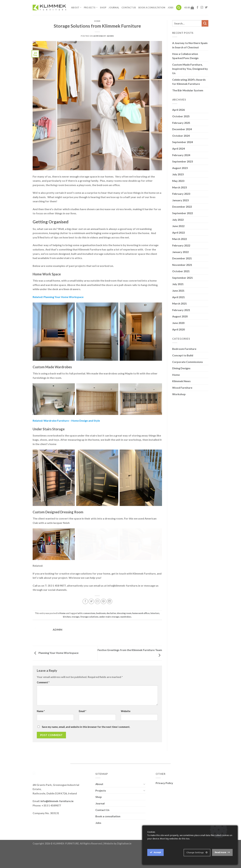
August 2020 (180, 316)
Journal (114, 8)
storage (75, 627)
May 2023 (178, 181)
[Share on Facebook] (85, 612)
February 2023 (181, 194)
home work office (141, 624)
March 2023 (179, 187)
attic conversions (87, 624)
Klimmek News (181, 381)
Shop (103, 8)
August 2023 (180, 168)
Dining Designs (181, 368)
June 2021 (178, 291)
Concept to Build (183, 355)
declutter (111, 624)
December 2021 (182, 258)
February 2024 (181, 155)
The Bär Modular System (188, 90)
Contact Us (129, 8)
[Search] (179, 8)
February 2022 (181, 245)
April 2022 (178, 232)
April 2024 (178, 148)
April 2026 (178, 110)
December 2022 (182, 207)
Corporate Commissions (188, 362)
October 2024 (181, 136)
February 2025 (181, 123)
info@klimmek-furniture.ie (57, 852)
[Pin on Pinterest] (104, 612)
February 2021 (181, 310)
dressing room (124, 624)
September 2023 (183, 161)
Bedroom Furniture (184, 349)
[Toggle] (144, 795)
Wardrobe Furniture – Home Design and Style (72, 421)
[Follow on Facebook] (197, 8)
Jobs (171, 8)
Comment (43, 693)
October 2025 (181, 116)
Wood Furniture (182, 388)
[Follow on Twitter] (206, 8)
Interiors (155, 624)
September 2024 (183, 142)
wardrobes (126, 627)
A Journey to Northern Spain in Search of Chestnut (190, 45)
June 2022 (178, 226)
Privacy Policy (164, 793)
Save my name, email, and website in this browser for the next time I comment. (86, 737)
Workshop (179, 394)
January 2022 (180, 252)
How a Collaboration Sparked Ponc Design (185, 56)
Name (41, 722)
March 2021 (179, 303)
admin (110, 36)
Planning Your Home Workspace (64, 297)
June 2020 (178, 323)
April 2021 (178, 297)
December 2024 (182, 129)
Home (97, 21)
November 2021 (182, 265)
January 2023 (180, 200)
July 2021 (178, 284)
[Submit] (205, 23)
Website (126, 722)
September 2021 (183, 278)
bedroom (101, 624)
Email (83, 722)
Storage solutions (89, 627)
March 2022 (179, 239)
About (76, 7)
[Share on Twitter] (91, 612)
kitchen (67, 627)
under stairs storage (109, 627)
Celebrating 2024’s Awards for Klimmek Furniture (189, 82)
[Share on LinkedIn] (110, 612)
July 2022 (178, 220)
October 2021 (181, 271)
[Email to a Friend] (97, 612)
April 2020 (178, 329)
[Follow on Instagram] (202, 8)
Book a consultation (152, 8)
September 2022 (183, 213)
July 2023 (178, 174)
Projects (91, 7)
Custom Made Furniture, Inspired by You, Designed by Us (190, 69)
